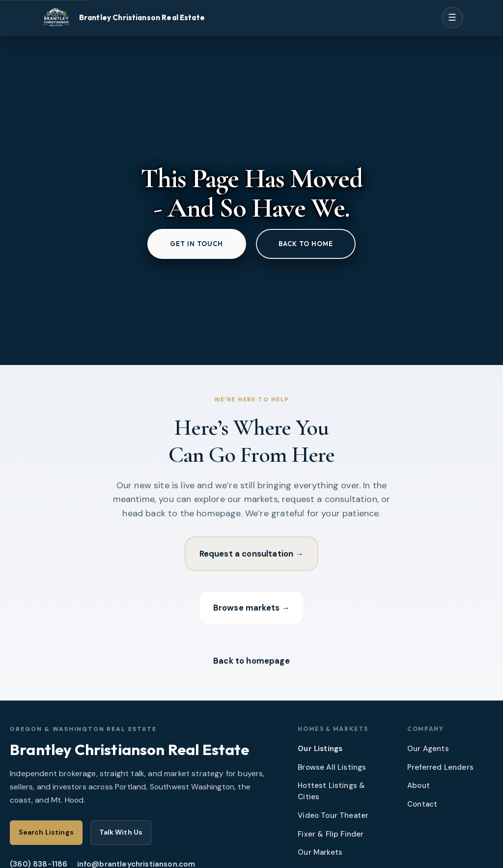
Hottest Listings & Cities (331, 791)
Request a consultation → (252, 554)
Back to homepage (251, 661)
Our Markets (320, 852)
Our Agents (428, 749)
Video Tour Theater (333, 815)
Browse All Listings (332, 767)
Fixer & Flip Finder (331, 834)
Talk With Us (121, 832)
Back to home (306, 244)
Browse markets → (251, 608)
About (419, 785)
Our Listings (320, 749)
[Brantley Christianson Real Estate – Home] (122, 18)
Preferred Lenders (440, 767)
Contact (422, 804)
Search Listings (46, 832)
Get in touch (196, 244)
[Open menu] (452, 18)
